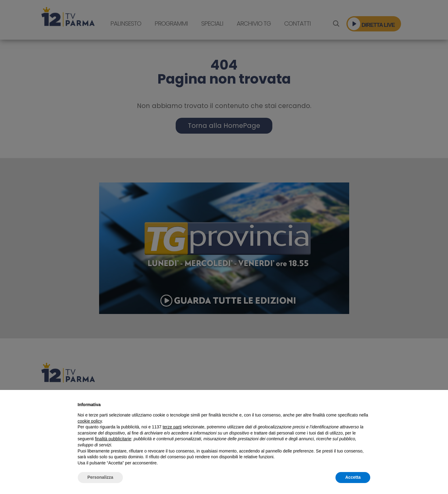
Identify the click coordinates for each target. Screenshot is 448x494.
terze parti (172, 427)
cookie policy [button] (90, 421)
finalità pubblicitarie (113, 439)
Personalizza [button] (100, 477)
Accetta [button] (353, 477)
